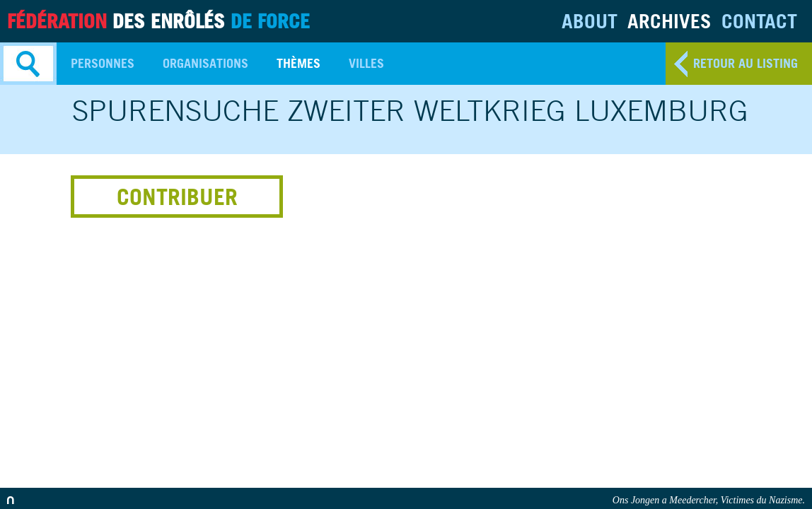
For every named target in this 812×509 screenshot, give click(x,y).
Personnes (103, 63)
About (590, 21)
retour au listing (746, 63)
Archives (669, 21)
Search (28, 64)
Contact (759, 21)
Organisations (205, 63)
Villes (366, 63)
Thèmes (298, 63)
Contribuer (177, 197)
